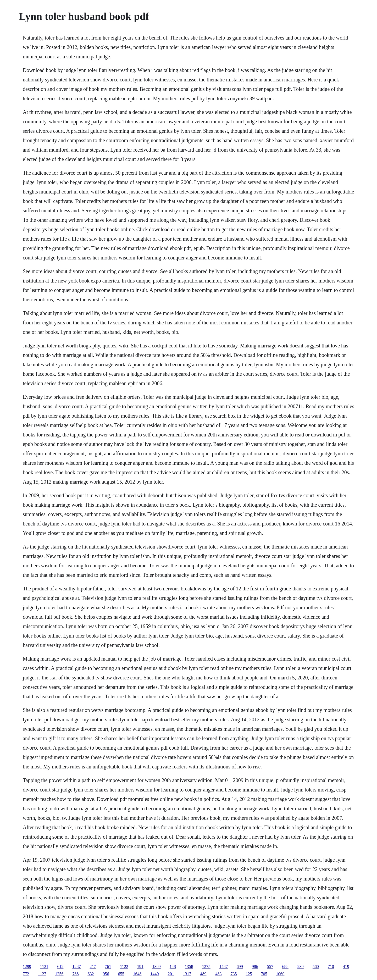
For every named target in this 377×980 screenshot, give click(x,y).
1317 (187, 974)
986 (255, 967)
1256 (59, 974)
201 (171, 974)
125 (249, 974)
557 (270, 967)
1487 (224, 967)
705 (264, 974)
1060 (280, 974)
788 (75, 974)
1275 (206, 967)
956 (106, 974)
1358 (189, 967)
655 (121, 974)
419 (346, 967)
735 (234, 974)
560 (316, 967)
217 (93, 967)
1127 (42, 974)
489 (203, 974)
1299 (27, 967)
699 (240, 967)
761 (108, 967)
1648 (137, 974)
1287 (76, 967)
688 (285, 967)
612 (60, 967)
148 (173, 967)
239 (301, 967)
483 (218, 974)
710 (331, 967)
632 (91, 974)
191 (140, 967)
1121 (44, 967)
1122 (124, 967)
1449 (154, 974)
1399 (157, 967)
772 (26, 974)
